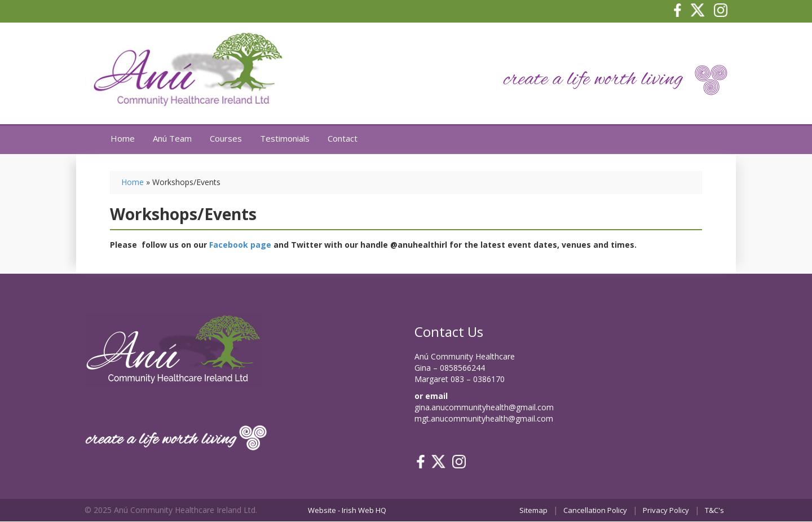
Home (123, 138)
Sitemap (533, 510)
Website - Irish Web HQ (347, 510)
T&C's (714, 510)
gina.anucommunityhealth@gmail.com (484, 407)
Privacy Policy (666, 510)
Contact (343, 138)
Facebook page (240, 245)
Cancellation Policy (595, 510)
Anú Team (172, 138)
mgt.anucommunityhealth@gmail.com (484, 418)
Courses (226, 138)
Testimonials (285, 138)
